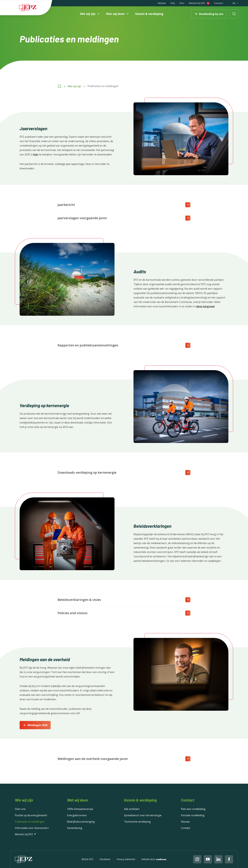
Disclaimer (105, 859)
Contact (219, 3)
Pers (182, 3)
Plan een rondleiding (193, 809)
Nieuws (162, 3)
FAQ (173, 3)
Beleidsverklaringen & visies (79, 600)
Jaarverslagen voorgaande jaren (82, 218)
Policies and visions (73, 613)
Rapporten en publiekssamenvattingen (88, 345)
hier (36, 154)
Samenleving (75, 828)
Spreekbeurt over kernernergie (143, 815)
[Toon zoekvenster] (234, 14)
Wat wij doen (115, 14)
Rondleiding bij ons (211, 14)
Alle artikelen (132, 809)
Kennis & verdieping (149, 14)
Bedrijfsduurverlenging (81, 822)
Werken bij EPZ (197, 3)
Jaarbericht (66, 205)
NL (234, 3)
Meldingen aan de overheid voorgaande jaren (93, 759)
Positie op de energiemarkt (31, 815)
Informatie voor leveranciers (32, 828)
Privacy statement (126, 859)
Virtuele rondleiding (193, 815)
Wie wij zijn (88, 14)
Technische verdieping (137, 822)
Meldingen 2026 (37, 725)
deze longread (205, 306)
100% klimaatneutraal (80, 809)
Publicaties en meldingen (30, 822)
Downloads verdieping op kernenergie (87, 472)
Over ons (20, 809)
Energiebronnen (77, 815)
